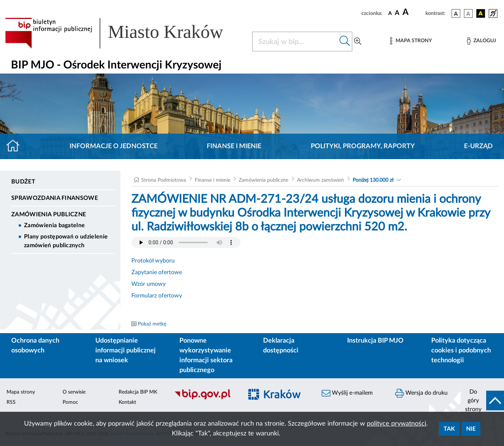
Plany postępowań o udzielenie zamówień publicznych (66, 241)
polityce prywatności (396, 424)
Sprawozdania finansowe (55, 198)
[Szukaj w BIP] (295, 42)
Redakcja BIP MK (138, 392)
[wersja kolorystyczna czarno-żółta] (481, 13)
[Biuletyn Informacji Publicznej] (205, 398)
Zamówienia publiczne (49, 214)
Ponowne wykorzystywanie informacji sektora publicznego (206, 356)
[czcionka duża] (413, 12)
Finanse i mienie (234, 146)
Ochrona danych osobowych (35, 346)
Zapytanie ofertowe (157, 272)
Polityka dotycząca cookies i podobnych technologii (461, 351)
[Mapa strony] (411, 41)
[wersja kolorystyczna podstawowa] (456, 13)
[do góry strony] (482, 400)
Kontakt (127, 402)
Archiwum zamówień (320, 180)
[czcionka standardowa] (390, 13)
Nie (471, 429)
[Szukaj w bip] (345, 42)
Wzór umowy (148, 284)
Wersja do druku (421, 393)
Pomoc (70, 402)
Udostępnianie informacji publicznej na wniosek (126, 351)
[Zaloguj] (481, 41)
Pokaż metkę (152, 324)
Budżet (23, 182)
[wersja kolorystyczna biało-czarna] (468, 13)
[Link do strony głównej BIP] (124, 33)
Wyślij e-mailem (347, 393)
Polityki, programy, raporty (363, 146)
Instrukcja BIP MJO (375, 341)
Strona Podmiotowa (164, 180)
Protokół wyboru (153, 261)
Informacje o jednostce (114, 146)
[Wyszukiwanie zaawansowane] (358, 42)
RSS (11, 402)
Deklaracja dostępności (281, 346)
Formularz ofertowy (157, 296)
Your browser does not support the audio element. (186, 242)
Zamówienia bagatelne (54, 225)
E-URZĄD (478, 146)
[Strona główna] (16, 146)
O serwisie (74, 392)
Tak (449, 429)
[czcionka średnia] (397, 13)
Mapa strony (21, 392)
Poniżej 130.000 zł (373, 180)
